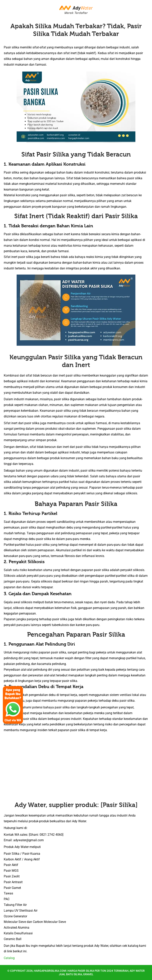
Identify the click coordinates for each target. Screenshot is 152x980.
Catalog (9, 958)
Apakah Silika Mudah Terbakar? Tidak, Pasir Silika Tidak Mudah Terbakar (76, 30)
